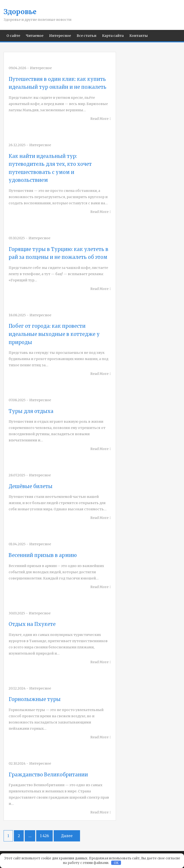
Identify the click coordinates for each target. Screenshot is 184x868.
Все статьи (86, 36)
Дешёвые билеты (31, 486)
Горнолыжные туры (35, 699)
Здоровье (20, 12)
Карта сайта (113, 36)
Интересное (60, 36)
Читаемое (35, 36)
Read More (99, 119)
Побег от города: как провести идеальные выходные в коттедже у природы (54, 334)
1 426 (44, 836)
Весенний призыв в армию (43, 555)
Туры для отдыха (31, 411)
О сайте (13, 36)
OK (116, 863)
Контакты (139, 36)
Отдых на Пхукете (32, 624)
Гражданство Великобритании (48, 775)
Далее (67, 836)
